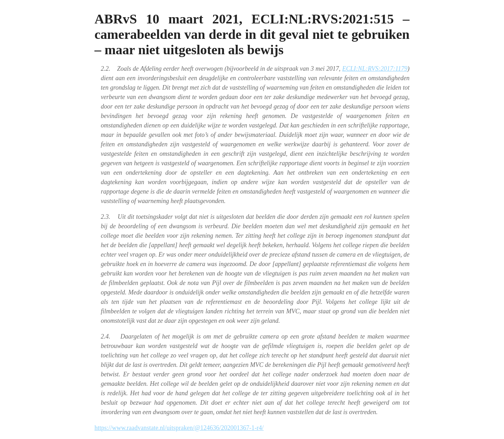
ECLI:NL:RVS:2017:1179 (375, 69)
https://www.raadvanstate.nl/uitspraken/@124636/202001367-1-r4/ (179, 428)
